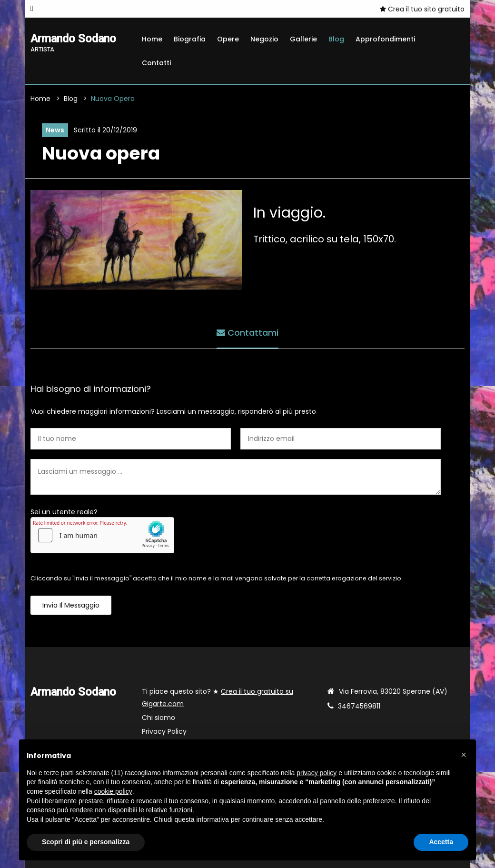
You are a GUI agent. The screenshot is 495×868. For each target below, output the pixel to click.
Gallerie (303, 39)
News (55, 130)
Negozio (264, 39)
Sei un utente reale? (64, 512)
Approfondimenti (385, 39)
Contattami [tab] (247, 333)
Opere (228, 39)
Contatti (156, 63)
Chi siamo (158, 718)
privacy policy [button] (317, 773)
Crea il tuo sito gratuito (422, 9)
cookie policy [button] (113, 791)
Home (152, 39)
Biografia (190, 39)
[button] (464, 755)
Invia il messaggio (71, 605)
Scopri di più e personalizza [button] (86, 842)
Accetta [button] (441, 842)
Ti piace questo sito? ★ (218, 698)
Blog (336, 39)
